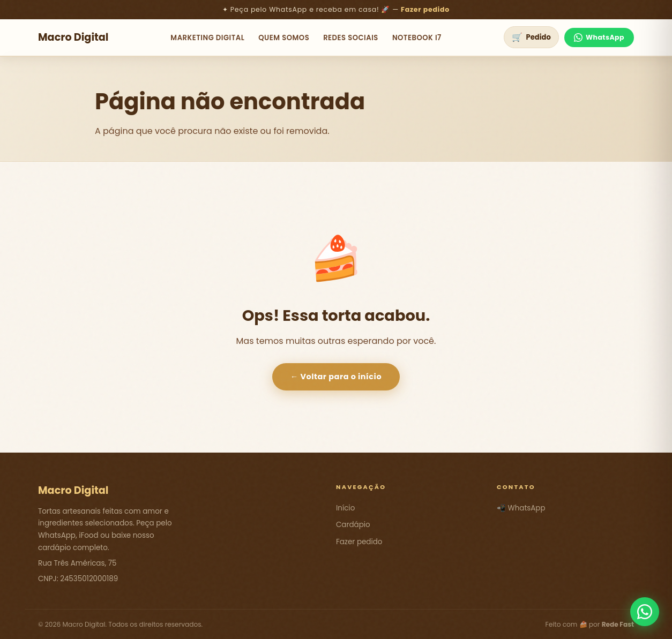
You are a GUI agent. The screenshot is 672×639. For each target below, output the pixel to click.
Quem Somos (284, 38)
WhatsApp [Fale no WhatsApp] (599, 37)
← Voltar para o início (336, 377)
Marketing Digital (207, 38)
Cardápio (353, 525)
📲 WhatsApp (521, 508)
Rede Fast (618, 624)
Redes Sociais (351, 38)
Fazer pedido (425, 9)
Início (345, 508)
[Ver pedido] (531, 37)
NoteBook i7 (417, 38)
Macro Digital (73, 37)
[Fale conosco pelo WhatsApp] (645, 612)
